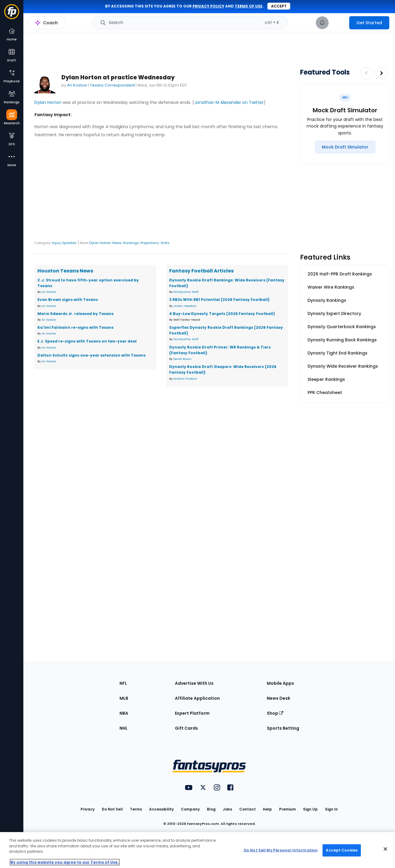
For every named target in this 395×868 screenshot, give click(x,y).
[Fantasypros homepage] (12, 15)
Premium (287, 809)
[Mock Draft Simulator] (345, 147)
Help (267, 809)
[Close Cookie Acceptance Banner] (385, 849)
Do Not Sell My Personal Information (281, 850)
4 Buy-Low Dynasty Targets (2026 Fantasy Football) (222, 314)
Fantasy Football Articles (201, 271)
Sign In (331, 809)
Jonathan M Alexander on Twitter (229, 102)
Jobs (227, 809)
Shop (275, 713)
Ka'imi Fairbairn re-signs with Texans (75, 327)
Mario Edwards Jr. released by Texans (75, 314)
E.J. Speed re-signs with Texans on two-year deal (87, 341)
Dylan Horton (48, 102)
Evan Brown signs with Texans (68, 300)
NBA (124, 713)
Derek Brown (183, 359)
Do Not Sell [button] (112, 809)
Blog (211, 809)
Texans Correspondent (112, 85)
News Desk (279, 698)
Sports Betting (283, 728)
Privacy (88, 809)
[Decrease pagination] (367, 73)
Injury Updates (64, 243)
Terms (136, 809)
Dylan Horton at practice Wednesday (118, 77)
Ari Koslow (77, 85)
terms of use (249, 6)
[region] (197, 850)
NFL (123, 683)
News (117, 243)
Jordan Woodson (185, 306)
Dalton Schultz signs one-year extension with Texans (91, 355)
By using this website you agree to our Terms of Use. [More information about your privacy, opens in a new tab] (65, 862)
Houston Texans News (65, 271)
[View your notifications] (322, 23)
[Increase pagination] (382, 73)
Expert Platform (192, 713)
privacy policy (208, 6)
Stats (165, 243)
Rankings (131, 243)
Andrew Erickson (185, 379)
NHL (124, 728)
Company (190, 809)
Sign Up (310, 809)
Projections (150, 243)
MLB (124, 698)
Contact (248, 809)
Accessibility (161, 809)
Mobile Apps (280, 683)
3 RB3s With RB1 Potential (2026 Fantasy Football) (219, 300)
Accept (279, 6)
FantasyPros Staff (186, 292)
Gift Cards (186, 728)
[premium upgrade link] (339, 23)
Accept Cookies (342, 850)
